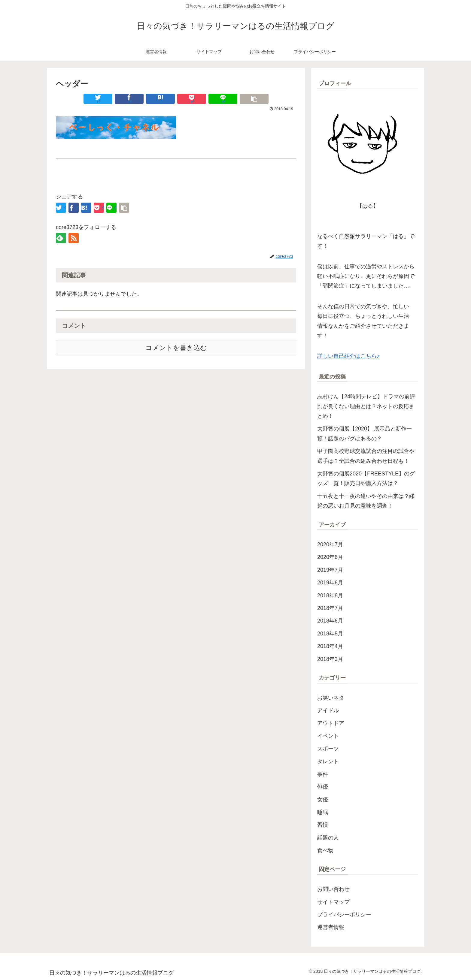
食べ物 (325, 850)
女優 (323, 800)
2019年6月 (330, 583)
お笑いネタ (331, 698)
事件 (323, 774)
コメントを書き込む (176, 348)
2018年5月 (330, 634)
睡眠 (323, 812)
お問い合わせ (333, 889)
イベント (328, 736)
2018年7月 (330, 608)
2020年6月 (330, 557)
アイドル (328, 710)
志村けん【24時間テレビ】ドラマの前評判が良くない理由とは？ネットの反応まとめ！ (366, 406)
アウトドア (331, 723)
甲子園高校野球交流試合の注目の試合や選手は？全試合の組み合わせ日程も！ (366, 456)
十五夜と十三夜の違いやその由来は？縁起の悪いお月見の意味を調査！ (366, 501)
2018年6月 (330, 621)
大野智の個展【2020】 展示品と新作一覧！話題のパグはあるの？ (365, 433)
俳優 (323, 787)
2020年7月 (330, 544)
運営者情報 (331, 927)
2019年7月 (330, 570)
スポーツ (328, 749)
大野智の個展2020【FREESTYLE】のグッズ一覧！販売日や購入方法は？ (366, 478)
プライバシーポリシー (344, 915)
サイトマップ (333, 902)
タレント (328, 761)
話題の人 (328, 838)
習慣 (323, 825)
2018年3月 (330, 659)
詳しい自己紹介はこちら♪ (348, 356)
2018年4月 (330, 646)
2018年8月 (330, 596)
